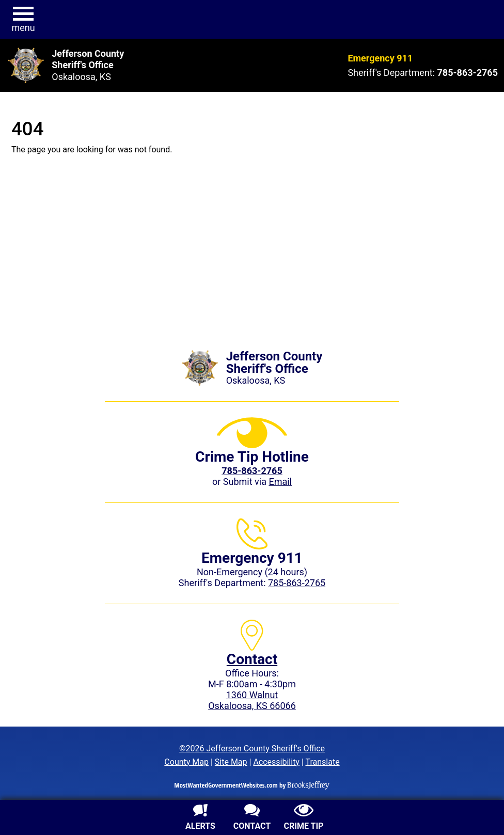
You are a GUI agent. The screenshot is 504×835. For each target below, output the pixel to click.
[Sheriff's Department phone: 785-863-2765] (468, 73)
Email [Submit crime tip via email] (280, 482)
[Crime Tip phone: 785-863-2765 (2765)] (252, 471)
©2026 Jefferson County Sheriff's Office (252, 749)
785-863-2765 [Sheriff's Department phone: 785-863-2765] (297, 583)
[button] (23, 20)
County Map (186, 762)
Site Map (231, 762)
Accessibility (276, 762)
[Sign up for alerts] (200, 818)
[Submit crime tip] (304, 818)
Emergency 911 (380, 58)
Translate (322, 762)
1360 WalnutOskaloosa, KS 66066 (252, 700)
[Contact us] (252, 818)
